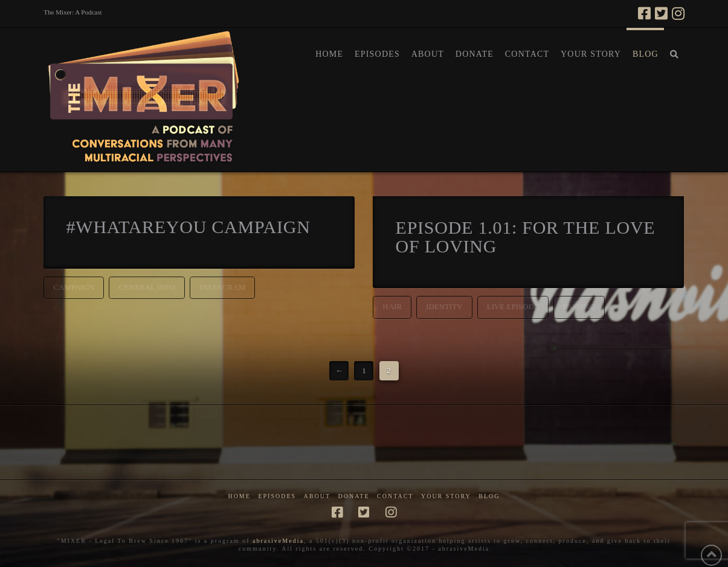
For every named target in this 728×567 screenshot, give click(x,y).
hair (392, 306)
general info (147, 287)
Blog (489, 496)
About (317, 496)
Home (239, 496)
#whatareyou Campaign (188, 227)
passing (579, 306)
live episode (513, 306)
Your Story (446, 496)
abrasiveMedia (278, 541)
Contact (395, 496)
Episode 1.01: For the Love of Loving (526, 237)
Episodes (277, 496)
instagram (222, 287)
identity (444, 306)
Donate (354, 496)
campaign (74, 287)
